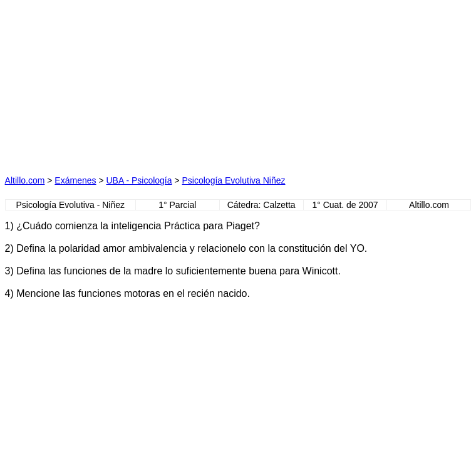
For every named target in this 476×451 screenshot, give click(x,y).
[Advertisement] (121, 83)
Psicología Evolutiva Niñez (234, 180)
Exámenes (75, 180)
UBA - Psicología (139, 180)
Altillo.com (25, 180)
